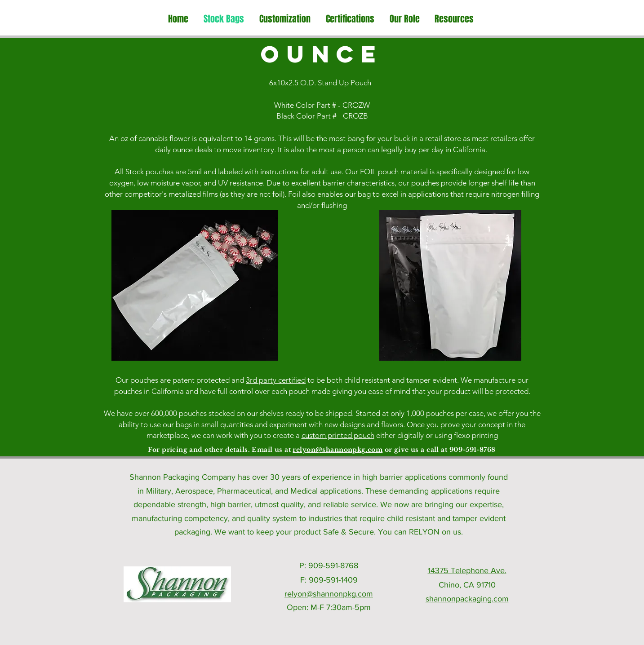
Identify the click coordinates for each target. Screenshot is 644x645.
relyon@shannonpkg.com (338, 450)
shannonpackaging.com (467, 599)
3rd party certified (276, 380)
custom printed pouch (338, 435)
